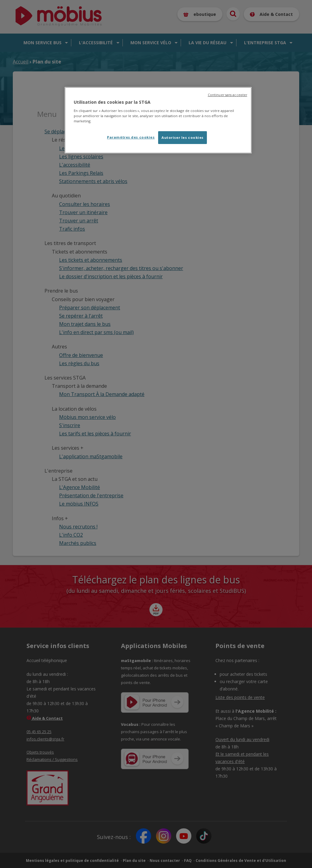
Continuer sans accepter (227, 95)
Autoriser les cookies (183, 137)
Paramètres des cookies (131, 137)
